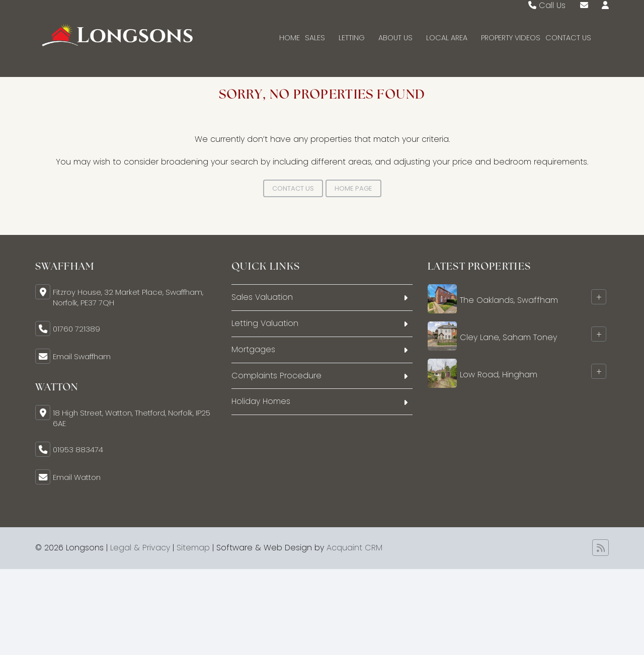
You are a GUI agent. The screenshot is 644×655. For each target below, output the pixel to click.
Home (290, 38)
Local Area (451, 38)
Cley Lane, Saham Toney (508, 337)
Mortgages (253, 349)
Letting (356, 38)
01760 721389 (76, 329)
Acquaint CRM (354, 548)
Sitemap (193, 548)
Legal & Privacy (140, 548)
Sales (319, 38)
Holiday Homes (261, 401)
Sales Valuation (262, 297)
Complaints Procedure (276, 376)
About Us (400, 38)
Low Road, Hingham (499, 375)
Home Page (353, 188)
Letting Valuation (265, 323)
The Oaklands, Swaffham (509, 300)
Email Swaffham (82, 356)
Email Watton (77, 477)
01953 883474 (78, 449)
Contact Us (568, 38)
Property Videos (511, 38)
